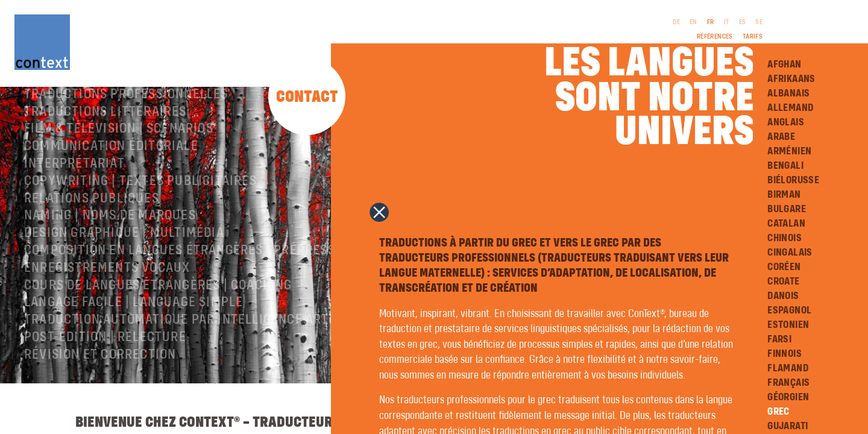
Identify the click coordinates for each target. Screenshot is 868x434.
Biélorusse (793, 180)
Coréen (784, 267)
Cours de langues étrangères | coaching (158, 316)
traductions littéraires (105, 142)
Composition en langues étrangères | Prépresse (183, 281)
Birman (784, 195)
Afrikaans (791, 79)
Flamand (788, 368)
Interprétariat (74, 194)
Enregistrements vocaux (107, 298)
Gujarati (788, 426)
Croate (783, 281)
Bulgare (787, 209)
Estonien (788, 325)
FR (711, 22)
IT (727, 22)
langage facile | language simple (134, 333)
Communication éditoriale (111, 177)
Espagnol (789, 310)
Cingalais (790, 253)
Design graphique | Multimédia (124, 263)
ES (743, 22)
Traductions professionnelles (126, 125)
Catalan (786, 224)
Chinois (785, 238)
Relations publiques (92, 229)
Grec (778, 412)
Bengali (785, 166)
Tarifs (753, 37)
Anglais (786, 122)
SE (759, 22)
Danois (783, 296)
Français (788, 383)
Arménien (789, 151)
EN (693, 22)
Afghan (784, 64)
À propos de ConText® (95, 107)
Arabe (781, 137)
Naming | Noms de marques (110, 246)
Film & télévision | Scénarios (119, 159)
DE (676, 22)
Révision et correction (100, 385)
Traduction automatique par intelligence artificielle (204, 350)
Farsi (779, 339)
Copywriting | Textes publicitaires (140, 212)
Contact (307, 97)
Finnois (785, 354)
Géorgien (788, 397)
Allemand (790, 108)
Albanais (788, 93)
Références (715, 37)
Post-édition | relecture (105, 368)
